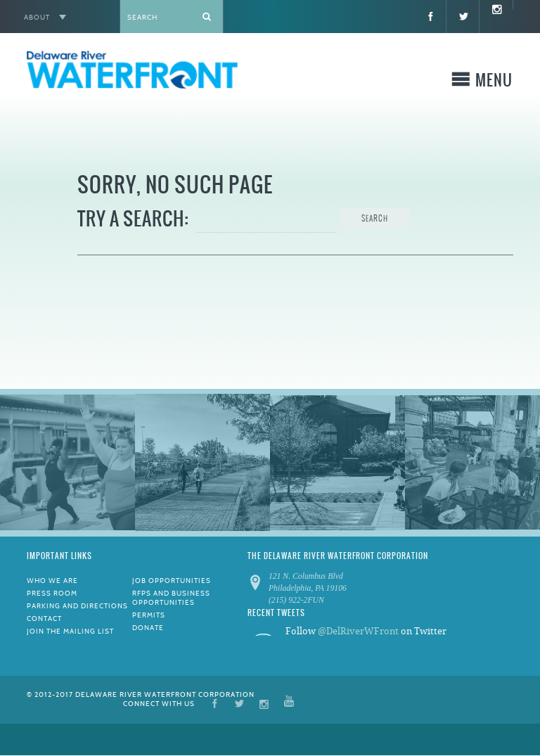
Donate (148, 628)
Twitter (239, 703)
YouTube (289, 703)
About (37, 17)
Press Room (52, 593)
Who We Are (52, 581)
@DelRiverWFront (358, 631)
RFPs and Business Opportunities (171, 598)
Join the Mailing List (70, 631)
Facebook (215, 703)
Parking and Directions (77, 606)
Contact (44, 619)
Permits (149, 615)
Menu (494, 83)
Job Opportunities (172, 581)
